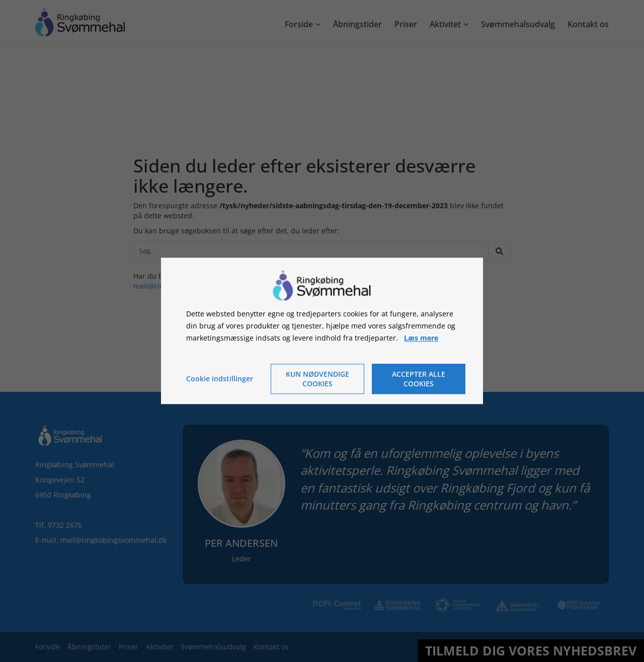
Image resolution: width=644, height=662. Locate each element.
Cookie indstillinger (220, 379)
